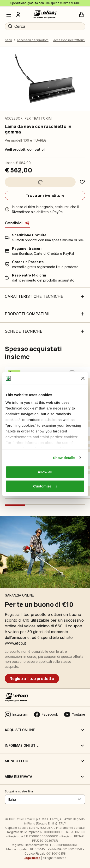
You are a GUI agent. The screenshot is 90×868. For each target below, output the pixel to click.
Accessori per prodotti (33, 40)
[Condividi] (17, 223)
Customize (45, 486)
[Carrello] (81, 15)
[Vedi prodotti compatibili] (26, 149)
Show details (64, 458)
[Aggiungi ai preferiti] (82, 182)
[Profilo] (18, 15)
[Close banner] (83, 378)
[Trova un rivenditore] (45, 195)
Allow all (45, 472)
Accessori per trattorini (69, 40)
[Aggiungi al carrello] (40, 182)
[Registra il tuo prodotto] (32, 679)
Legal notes (32, 858)
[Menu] (9, 15)
